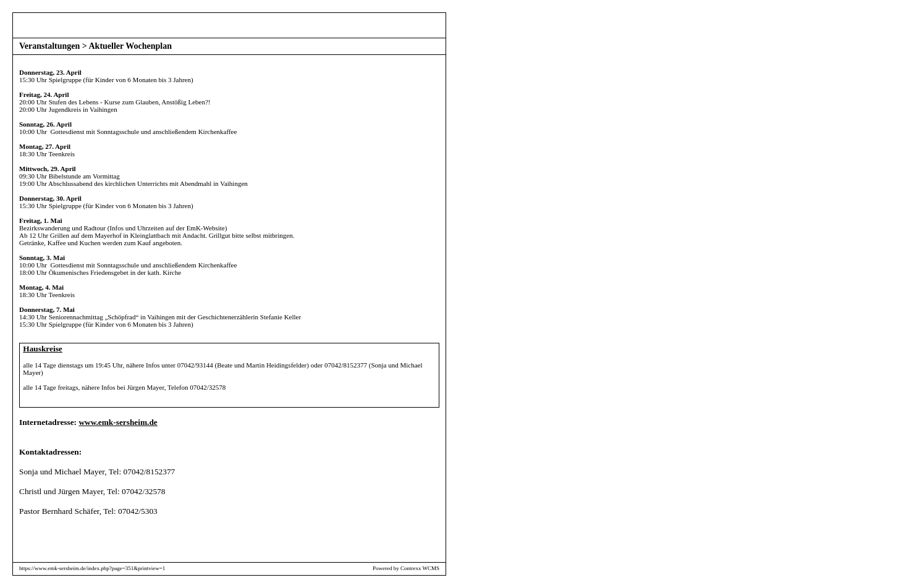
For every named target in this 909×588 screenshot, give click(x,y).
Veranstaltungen (49, 46)
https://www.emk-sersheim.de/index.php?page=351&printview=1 (92, 568)
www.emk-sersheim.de (118, 422)
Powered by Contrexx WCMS (406, 568)
